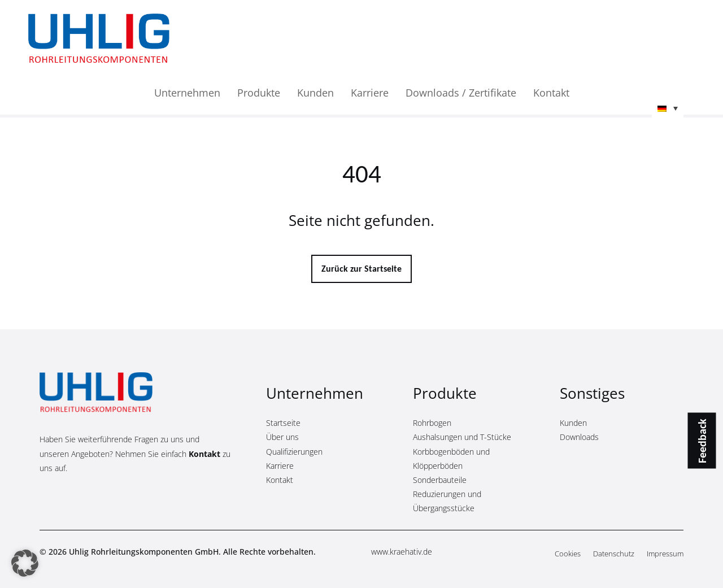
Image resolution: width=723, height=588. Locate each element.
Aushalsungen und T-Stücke (462, 437)
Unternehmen (187, 94)
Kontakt (551, 94)
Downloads (579, 437)
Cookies (568, 554)
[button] (668, 110)
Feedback (702, 441)
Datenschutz (614, 554)
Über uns (282, 437)
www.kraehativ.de (402, 552)
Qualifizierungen (294, 452)
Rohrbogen (432, 423)
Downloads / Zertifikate (461, 94)
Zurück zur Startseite (361, 269)
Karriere (370, 94)
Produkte (259, 94)
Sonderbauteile (440, 480)
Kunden (315, 94)
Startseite (283, 423)
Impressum (665, 554)
